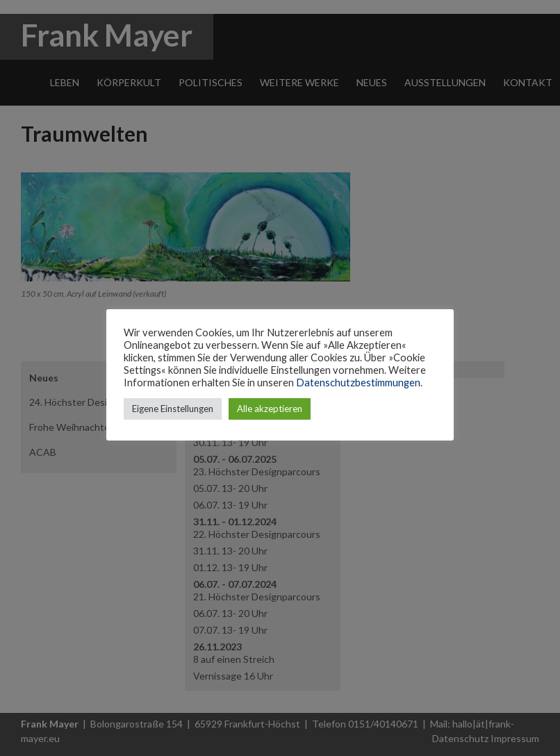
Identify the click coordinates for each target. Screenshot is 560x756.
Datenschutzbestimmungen (358, 383)
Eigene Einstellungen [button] (173, 409)
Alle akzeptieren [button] (270, 409)
